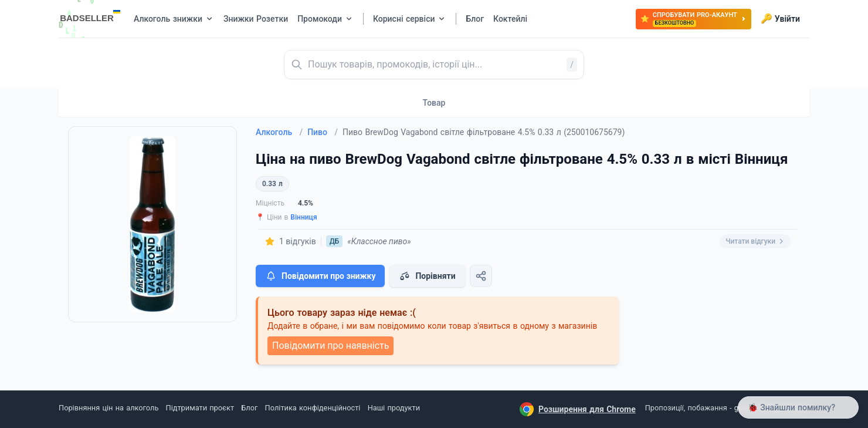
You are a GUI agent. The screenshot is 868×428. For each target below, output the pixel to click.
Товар (434, 103)
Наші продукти (394, 408)
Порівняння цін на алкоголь (108, 408)
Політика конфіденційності (313, 408)
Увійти (780, 19)
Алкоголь (279, 132)
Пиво (323, 132)
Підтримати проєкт (200, 408)
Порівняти (427, 276)
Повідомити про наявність (330, 346)
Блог (249, 408)
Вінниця (304, 217)
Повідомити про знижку (320, 276)
